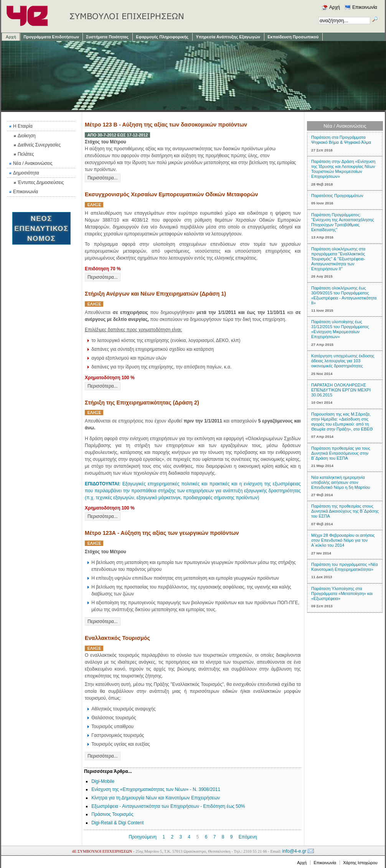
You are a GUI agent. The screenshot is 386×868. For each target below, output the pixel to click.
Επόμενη (248, 837)
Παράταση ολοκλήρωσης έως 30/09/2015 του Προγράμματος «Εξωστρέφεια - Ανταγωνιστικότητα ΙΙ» (344, 295)
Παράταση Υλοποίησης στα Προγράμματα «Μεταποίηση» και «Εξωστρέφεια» (342, 593)
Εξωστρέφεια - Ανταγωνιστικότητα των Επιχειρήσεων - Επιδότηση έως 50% (168, 806)
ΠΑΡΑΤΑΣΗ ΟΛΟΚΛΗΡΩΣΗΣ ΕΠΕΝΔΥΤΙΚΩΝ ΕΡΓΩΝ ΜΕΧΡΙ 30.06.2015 (341, 390)
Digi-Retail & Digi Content (117, 823)
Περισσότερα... (103, 178)
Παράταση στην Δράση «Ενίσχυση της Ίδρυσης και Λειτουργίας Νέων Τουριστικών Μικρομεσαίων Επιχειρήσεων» (343, 169)
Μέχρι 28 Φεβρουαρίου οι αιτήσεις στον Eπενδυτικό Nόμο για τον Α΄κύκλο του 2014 (343, 540)
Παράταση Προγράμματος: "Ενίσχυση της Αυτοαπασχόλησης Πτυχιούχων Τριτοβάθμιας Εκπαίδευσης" (343, 222)
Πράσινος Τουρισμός (112, 814)
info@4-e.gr (294, 851)
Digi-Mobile (103, 781)
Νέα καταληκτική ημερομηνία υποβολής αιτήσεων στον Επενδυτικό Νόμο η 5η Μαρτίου (341, 482)
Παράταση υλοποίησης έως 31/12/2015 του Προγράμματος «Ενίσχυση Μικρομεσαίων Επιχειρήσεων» (340, 329)
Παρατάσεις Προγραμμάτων (337, 196)
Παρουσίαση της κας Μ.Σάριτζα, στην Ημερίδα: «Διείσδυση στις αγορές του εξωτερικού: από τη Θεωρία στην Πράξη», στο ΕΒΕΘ (342, 422)
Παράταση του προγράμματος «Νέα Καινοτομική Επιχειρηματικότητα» (345, 567)
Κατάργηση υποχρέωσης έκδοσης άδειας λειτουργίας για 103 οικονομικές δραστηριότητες (343, 361)
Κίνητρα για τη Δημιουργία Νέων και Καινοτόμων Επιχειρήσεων (156, 798)
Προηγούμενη (143, 837)
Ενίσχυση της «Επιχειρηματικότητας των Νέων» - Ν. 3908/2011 (156, 789)
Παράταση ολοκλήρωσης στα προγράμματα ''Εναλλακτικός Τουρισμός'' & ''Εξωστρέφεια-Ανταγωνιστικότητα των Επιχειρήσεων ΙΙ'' (338, 259)
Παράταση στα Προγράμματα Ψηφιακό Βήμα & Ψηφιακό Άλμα (341, 140)
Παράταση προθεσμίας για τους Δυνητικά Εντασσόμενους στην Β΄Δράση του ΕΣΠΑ (341, 453)
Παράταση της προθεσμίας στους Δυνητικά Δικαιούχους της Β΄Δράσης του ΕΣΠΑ (345, 511)
